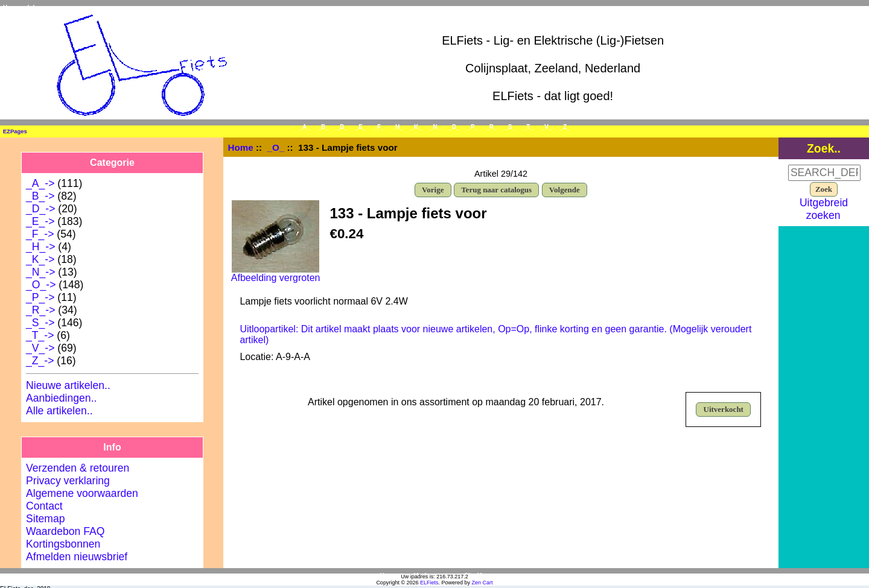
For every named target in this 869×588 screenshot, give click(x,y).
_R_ (491, 127)
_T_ (528, 127)
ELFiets (429, 583)
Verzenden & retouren (78, 468)
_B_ (323, 127)
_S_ (510, 127)
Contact (44, 506)
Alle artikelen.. (59, 411)
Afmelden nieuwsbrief (77, 557)
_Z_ (565, 127)
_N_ (435, 127)
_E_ (361, 127)
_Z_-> (40, 361)
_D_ (342, 127)
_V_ (547, 127)
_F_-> (40, 234)
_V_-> (40, 348)
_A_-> (40, 183)
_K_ (416, 127)
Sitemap (46, 519)
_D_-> (40, 209)
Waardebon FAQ (65, 531)
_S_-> (40, 323)
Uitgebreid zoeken (824, 209)
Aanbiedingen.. (61, 398)
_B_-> (40, 196)
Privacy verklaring (68, 481)
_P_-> (40, 297)
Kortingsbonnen (63, 544)
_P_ (473, 127)
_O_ (276, 147)
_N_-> (40, 272)
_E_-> (40, 221)
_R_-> (40, 310)
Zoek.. (824, 148)
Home (11, 8)
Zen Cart (482, 583)
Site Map (476, 576)
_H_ (397, 127)
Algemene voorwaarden (82, 493)
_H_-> (40, 247)
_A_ (304, 127)
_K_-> (40, 259)
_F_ (379, 127)
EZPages (15, 131)
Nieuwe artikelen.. (68, 385)
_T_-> (40, 335)
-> (41, 285)
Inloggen (40, 8)
